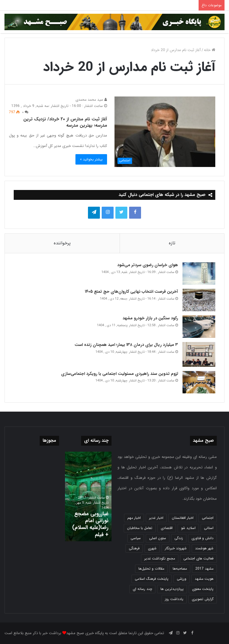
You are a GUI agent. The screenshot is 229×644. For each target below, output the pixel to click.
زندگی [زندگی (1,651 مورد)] (179, 538)
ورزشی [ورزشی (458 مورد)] (182, 579)
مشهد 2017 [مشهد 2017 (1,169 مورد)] (204, 569)
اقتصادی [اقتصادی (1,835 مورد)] (167, 528)
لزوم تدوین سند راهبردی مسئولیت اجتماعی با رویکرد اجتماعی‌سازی (120, 374)
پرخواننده (62, 243)
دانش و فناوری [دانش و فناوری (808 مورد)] (202, 538)
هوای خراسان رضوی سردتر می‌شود (148, 265)
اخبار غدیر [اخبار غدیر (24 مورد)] (156, 518)
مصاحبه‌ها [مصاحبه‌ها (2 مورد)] (180, 569)
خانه (210, 50)
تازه (172, 243)
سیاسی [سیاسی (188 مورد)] (136, 538)
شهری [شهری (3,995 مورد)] (152, 548)
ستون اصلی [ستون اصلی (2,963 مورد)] (158, 538)
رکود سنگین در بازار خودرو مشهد (150, 318)
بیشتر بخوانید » (91, 159)
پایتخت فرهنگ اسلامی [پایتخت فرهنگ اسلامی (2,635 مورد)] (152, 579)
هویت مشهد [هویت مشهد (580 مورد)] (204, 579)
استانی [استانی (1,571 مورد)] (209, 528)
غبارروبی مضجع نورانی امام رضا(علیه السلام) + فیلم (90, 524)
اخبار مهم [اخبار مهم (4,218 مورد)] (134, 518)
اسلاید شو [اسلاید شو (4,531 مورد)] (188, 528)
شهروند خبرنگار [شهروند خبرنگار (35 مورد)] (176, 548)
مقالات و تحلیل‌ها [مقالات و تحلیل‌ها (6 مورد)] (151, 569)
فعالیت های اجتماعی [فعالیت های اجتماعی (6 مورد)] (198, 558)
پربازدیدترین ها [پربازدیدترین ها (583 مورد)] (172, 589)
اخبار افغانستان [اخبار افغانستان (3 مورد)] (183, 518)
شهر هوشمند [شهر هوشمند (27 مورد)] (204, 548)
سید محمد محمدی (91, 100)
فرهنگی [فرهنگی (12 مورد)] (134, 548)
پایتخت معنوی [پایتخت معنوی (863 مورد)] (203, 589)
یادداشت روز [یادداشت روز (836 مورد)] (174, 599)
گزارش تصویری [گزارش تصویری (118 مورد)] (203, 599)
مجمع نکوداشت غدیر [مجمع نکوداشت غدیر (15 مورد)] (160, 558)
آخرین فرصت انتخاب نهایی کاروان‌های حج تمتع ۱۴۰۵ (131, 292)
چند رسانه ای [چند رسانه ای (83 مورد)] (142, 589)
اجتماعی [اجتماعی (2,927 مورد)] (208, 518)
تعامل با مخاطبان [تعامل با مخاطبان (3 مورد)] (140, 528)
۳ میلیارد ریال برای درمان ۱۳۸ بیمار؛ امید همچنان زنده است (126, 345)
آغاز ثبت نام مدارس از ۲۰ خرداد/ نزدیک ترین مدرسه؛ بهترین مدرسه (65, 122)
